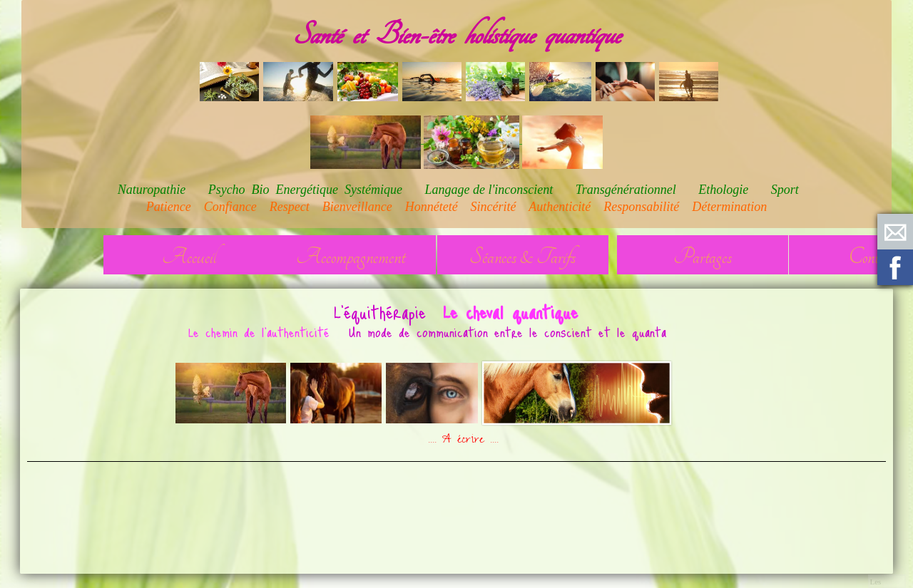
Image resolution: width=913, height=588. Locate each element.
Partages (703, 257)
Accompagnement (351, 257)
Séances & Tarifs (522, 257)
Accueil (189, 257)
